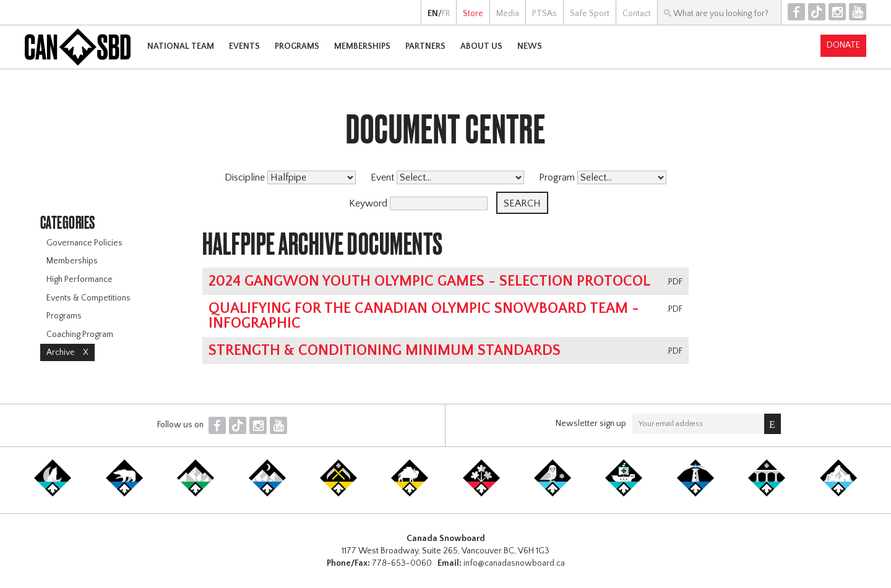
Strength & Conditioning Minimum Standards (385, 351)
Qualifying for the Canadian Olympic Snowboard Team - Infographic (424, 316)
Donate (843, 45)
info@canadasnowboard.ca (514, 563)
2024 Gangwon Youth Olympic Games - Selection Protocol (429, 281)
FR (446, 14)
